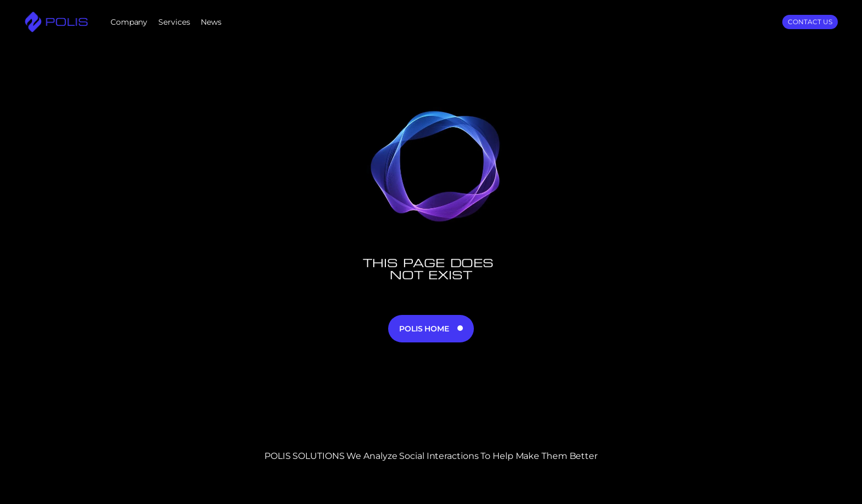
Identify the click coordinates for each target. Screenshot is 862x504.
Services (174, 22)
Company (129, 22)
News (211, 22)
